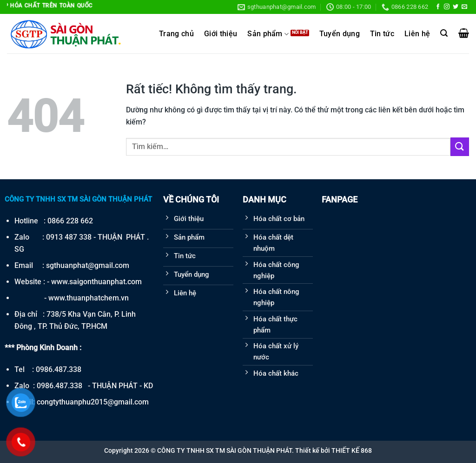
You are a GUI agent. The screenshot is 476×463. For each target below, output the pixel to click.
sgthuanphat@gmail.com (88, 265)
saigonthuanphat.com (106, 282)
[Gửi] (460, 147)
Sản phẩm (268, 34)
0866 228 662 (70, 221)
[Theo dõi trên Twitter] (456, 7)
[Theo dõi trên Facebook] (438, 7)
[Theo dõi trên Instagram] (447, 7)
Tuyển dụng (340, 34)
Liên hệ (417, 34)
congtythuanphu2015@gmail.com (93, 402)
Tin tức (382, 34)
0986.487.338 (59, 369)
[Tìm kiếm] (444, 33)
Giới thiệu (221, 34)
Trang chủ (176, 34)
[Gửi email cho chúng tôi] (464, 7)
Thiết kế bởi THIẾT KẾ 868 (334, 450)
